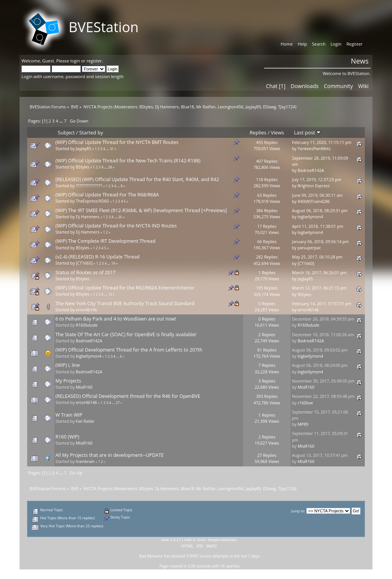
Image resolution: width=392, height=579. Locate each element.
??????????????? (89, 186)
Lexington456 (231, 107)
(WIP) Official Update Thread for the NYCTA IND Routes (116, 226)
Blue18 (188, 107)
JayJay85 (253, 107)
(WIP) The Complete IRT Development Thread (105, 241)
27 (118, 403)
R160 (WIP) (67, 437)
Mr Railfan (206, 107)
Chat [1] (276, 86)
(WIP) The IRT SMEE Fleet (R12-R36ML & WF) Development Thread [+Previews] (141, 210)
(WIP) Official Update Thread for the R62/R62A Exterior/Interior (125, 288)
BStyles (146, 107)
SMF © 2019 (195, 540)
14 (110, 294)
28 (110, 167)
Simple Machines (222, 540)
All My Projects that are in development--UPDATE (110, 455)
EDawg (269, 107)
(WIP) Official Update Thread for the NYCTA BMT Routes (117, 142)
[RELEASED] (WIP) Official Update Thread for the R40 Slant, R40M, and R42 (137, 179)
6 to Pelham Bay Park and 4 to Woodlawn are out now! (116, 319)
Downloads (305, 86)
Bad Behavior (151, 556)
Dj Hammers (167, 107)
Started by (91, 132)
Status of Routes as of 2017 (86, 272)
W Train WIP (69, 415)
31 (112, 149)
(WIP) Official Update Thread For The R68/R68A (107, 195)
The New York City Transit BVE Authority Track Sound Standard (125, 303)
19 (113, 263)
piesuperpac (309, 248)
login (75, 61)
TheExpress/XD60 (92, 201)
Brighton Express (314, 186)
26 (120, 217)
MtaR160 (84, 387)
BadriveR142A (311, 170)
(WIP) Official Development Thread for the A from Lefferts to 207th (129, 350)
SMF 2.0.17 (171, 540)
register (94, 61)
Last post (307, 132)
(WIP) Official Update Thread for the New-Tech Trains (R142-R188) (128, 161)
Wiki (363, 86)
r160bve (305, 403)
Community (338, 86)
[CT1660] (84, 263)
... (62, 121)
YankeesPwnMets (314, 149)
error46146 (87, 310)
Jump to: (298, 511)
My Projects (68, 381)
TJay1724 (287, 107)
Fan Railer (85, 421)
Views (277, 132)
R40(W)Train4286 (314, 201)
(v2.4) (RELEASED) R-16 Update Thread (98, 257)
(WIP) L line (68, 365)
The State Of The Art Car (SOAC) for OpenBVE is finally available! (126, 334)
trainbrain (85, 461)
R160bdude (87, 325)
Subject (66, 132)
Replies (258, 132)
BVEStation (104, 27)
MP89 (303, 424)
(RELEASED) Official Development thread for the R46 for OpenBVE (128, 396)
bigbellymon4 (310, 217)
